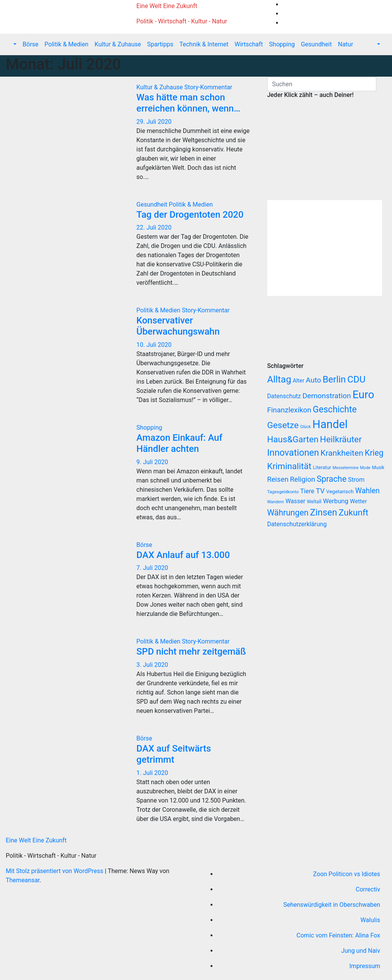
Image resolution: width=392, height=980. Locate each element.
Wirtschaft (249, 44)
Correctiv (368, 889)
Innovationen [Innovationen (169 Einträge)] (293, 453)
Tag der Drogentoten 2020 (190, 215)
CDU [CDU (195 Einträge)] (356, 379)
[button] (14, 44)
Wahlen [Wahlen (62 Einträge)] (367, 491)
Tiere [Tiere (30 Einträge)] (307, 491)
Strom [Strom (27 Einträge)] (356, 480)
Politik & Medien (66, 44)
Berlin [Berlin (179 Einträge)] (334, 379)
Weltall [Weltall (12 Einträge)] (314, 501)
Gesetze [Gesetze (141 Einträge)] (283, 425)
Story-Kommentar (208, 87)
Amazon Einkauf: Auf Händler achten (179, 443)
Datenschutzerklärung (298, 524)
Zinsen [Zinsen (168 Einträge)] (324, 512)
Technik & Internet (204, 44)
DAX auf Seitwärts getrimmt (174, 754)
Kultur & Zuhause (118, 44)
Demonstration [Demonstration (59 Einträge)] (327, 396)
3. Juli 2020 (152, 665)
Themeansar (23, 880)
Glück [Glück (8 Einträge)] (305, 427)
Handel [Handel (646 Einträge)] (330, 424)
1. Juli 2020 (152, 773)
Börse (30, 44)
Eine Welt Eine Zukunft (167, 6)
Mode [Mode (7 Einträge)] (365, 468)
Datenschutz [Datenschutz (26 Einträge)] (284, 396)
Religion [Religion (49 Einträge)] (302, 479)
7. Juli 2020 (152, 568)
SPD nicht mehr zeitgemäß (191, 652)
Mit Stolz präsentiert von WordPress (55, 871)
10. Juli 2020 (154, 345)
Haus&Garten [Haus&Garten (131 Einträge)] (293, 439)
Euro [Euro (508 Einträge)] (363, 395)
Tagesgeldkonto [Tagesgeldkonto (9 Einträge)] (283, 492)
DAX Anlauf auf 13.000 (183, 555)
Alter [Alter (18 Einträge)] (299, 381)
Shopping (282, 44)
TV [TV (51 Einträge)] (320, 491)
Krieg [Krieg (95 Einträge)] (374, 453)
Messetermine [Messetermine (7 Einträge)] (346, 468)
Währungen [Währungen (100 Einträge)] (288, 513)
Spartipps (160, 44)
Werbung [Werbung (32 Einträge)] (336, 501)
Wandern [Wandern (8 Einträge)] (276, 502)
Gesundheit (316, 44)
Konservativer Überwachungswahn (178, 326)
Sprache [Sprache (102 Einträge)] (332, 479)
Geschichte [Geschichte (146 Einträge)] (335, 410)
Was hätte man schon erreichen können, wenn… (188, 103)
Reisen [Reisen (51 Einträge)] (278, 479)
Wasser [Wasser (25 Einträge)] (296, 501)
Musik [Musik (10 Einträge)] (378, 468)
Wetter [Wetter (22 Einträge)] (358, 501)
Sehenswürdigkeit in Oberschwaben (332, 905)
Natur (346, 44)
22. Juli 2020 (154, 227)
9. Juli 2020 (152, 462)
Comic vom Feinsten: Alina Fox (338, 935)
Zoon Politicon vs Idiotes (347, 874)
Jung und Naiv (361, 951)
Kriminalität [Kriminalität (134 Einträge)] (289, 466)
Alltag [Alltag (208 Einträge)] (279, 379)
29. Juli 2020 (154, 122)
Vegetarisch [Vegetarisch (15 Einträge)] (340, 491)
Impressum (365, 966)
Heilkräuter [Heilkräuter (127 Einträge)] (341, 439)
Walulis (370, 920)
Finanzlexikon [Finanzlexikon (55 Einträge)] (289, 410)
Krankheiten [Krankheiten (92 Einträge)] (342, 453)
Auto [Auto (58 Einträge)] (314, 380)
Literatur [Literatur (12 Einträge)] (322, 467)
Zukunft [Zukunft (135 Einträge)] (354, 513)
